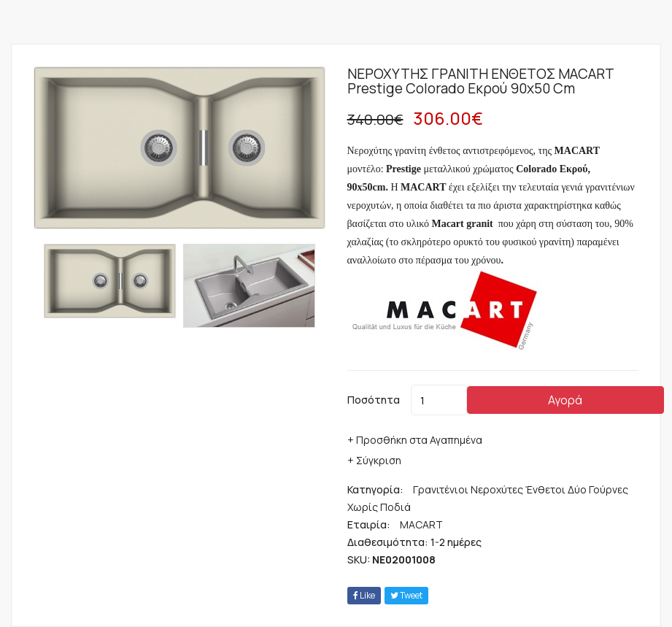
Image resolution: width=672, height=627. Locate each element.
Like (364, 595)
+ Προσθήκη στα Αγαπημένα (415, 440)
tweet (406, 595)
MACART (421, 524)
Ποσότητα (374, 400)
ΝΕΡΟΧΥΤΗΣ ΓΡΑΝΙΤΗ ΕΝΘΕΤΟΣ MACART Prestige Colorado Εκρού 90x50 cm (480, 81)
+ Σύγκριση (374, 460)
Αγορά (565, 400)
